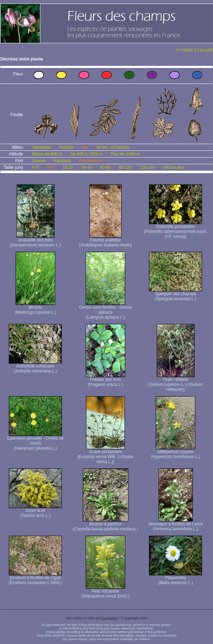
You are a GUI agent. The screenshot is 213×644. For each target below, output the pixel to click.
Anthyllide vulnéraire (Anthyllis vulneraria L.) (35, 367)
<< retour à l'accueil (194, 50)
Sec (85, 147)
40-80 (105, 167)
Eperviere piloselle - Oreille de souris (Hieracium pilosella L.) (35, 441)
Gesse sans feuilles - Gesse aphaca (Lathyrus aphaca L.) (105, 310)
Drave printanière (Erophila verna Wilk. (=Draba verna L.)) (105, 455)
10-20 (68, 167)
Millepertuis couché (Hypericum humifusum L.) (176, 452)
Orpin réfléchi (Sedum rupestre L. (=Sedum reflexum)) (175, 383)
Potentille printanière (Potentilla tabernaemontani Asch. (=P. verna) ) (175, 230)
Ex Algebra (110, 618)
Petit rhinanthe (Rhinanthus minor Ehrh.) (105, 592)
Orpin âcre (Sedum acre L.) (35, 511)
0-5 (35, 167)
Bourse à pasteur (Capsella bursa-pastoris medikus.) (105, 525)
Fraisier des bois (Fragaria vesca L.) (105, 380)
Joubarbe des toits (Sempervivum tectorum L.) (36, 241)
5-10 (50, 167)
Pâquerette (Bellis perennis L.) (175, 578)
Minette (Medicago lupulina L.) (35, 308)
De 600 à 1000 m (86, 154)
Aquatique (42, 147)
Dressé (39, 161)
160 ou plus (174, 167)
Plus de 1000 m (125, 154)
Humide (66, 147)
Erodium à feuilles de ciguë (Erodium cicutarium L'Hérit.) (35, 578)
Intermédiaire (91, 161)
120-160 (147, 167)
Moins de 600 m (47, 154)
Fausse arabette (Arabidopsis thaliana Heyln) (105, 241)
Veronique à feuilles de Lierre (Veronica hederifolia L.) (175, 525)
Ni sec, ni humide (113, 147)
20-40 (87, 167)
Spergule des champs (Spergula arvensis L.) (175, 294)
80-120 (125, 167)
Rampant (62, 161)
